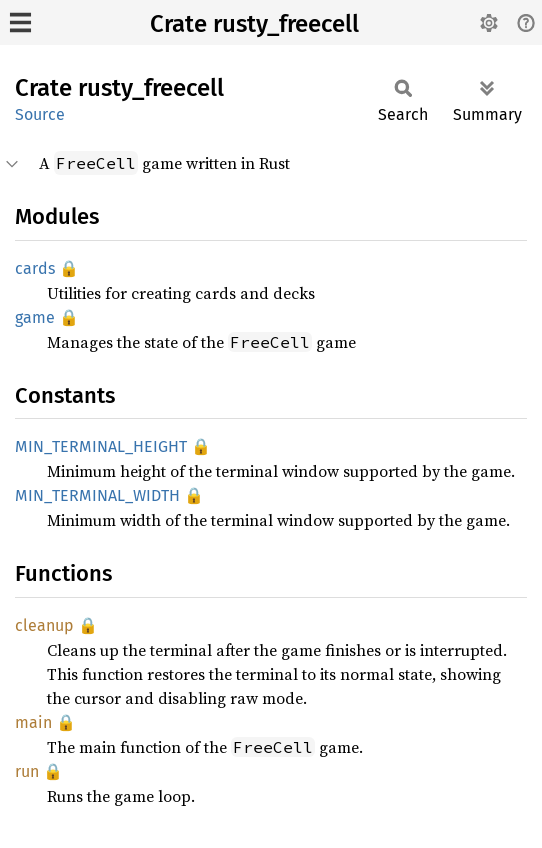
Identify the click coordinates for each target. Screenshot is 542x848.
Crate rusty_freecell (254, 24)
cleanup (44, 625)
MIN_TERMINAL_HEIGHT (101, 446)
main (33, 722)
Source (40, 114)
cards (35, 268)
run (27, 771)
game (35, 317)
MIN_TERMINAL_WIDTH (97, 495)
